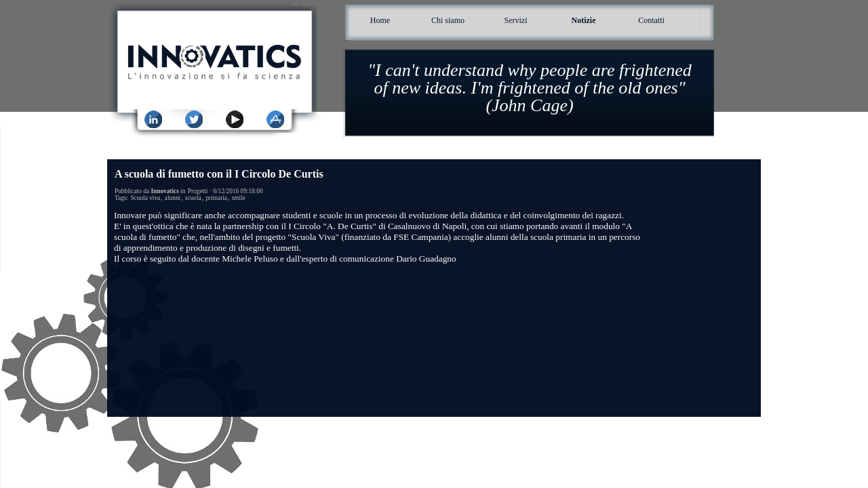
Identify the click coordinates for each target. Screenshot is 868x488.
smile (239, 198)
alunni (173, 198)
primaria (216, 198)
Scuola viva (145, 198)
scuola (193, 198)
